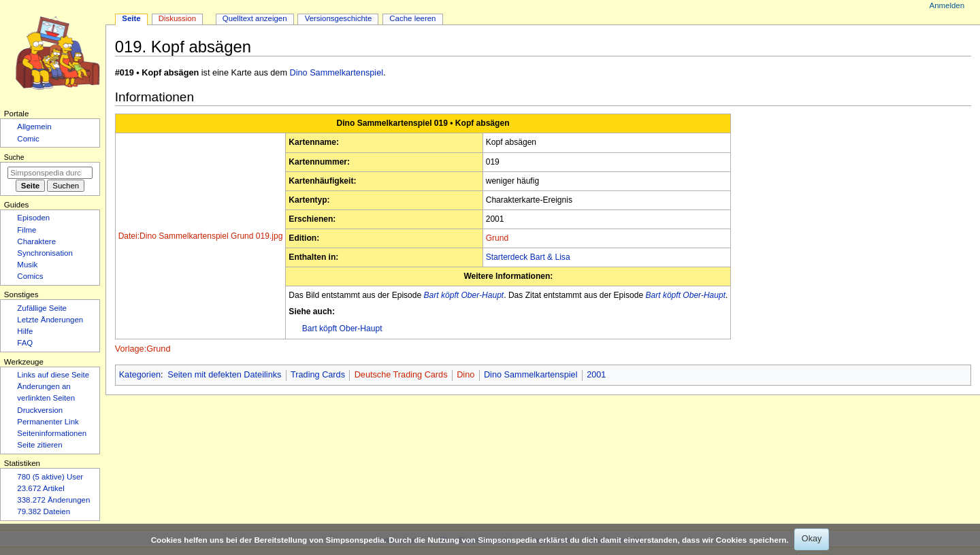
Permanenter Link (48, 422)
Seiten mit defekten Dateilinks (224, 375)
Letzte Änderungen (50, 320)
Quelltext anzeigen (255, 18)
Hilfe (25, 331)
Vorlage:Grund (143, 349)
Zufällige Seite (42, 308)
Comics (30, 276)
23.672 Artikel (40, 488)
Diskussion (177, 18)
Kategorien (140, 375)
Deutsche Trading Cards (401, 375)
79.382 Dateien (44, 511)
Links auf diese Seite (53, 375)
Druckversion (40, 410)
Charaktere (36, 241)
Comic (28, 139)
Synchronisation (45, 253)
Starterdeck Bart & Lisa (528, 257)
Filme (27, 230)
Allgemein (34, 127)
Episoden (33, 218)
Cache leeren (412, 18)
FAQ (25, 343)
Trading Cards (318, 375)
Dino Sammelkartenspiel (337, 73)
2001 (596, 375)
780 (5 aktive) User (50, 477)
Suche (14, 157)
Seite (131, 18)
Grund (497, 238)
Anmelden (947, 5)
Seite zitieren (39, 445)
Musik (27, 265)
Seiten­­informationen (52, 433)
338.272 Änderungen (53, 500)
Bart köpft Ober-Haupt (464, 295)
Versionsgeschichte (339, 18)
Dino (465, 375)
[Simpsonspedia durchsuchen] (50, 173)
